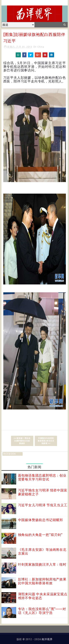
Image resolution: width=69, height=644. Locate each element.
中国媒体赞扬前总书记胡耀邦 (40, 520)
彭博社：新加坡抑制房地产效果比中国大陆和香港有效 (42, 581)
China (41, 47)
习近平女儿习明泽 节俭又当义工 (43, 505)
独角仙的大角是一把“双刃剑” (40, 535)
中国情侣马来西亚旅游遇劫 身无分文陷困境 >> (46, 441)
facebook (10, 454)
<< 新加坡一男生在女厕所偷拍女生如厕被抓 (22, 441)
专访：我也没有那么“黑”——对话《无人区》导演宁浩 (42, 611)
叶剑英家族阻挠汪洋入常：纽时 (42, 564)
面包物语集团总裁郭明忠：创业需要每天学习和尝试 (42, 477)
